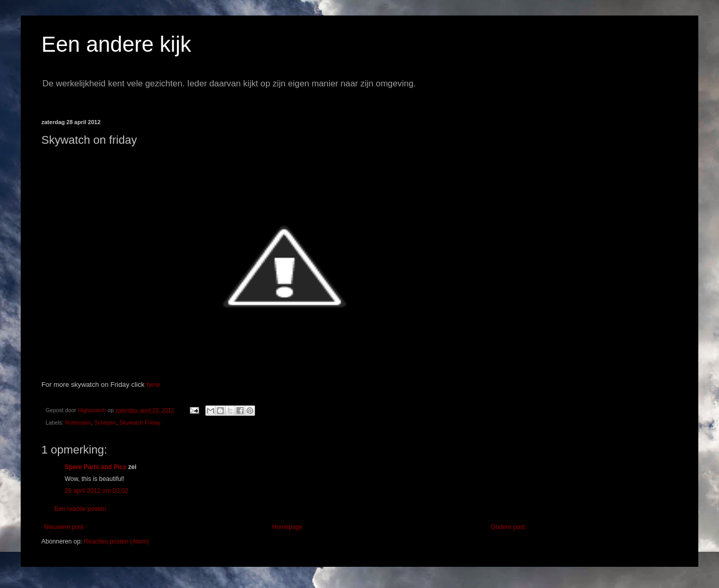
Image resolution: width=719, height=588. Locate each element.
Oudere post (508, 527)
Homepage (287, 527)
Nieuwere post (64, 527)
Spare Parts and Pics (95, 467)
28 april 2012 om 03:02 (96, 491)
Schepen (105, 423)
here (153, 385)
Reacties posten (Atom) (116, 541)
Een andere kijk (116, 44)
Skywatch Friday (140, 423)
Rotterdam (78, 423)
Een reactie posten (80, 509)
